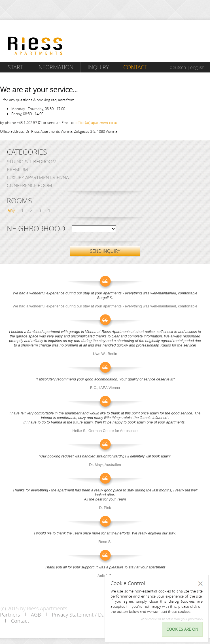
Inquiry (98, 67)
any (11, 210)
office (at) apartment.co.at (96, 123)
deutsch (178, 67)
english (197, 67)
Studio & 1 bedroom (32, 161)
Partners (10, 615)
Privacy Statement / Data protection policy (101, 615)
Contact (135, 67)
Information (55, 67)
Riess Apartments (35, 46)
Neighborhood (36, 229)
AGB (36, 615)
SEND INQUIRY (105, 251)
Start (15, 67)
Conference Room (29, 185)
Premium (17, 169)
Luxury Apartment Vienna (38, 177)
